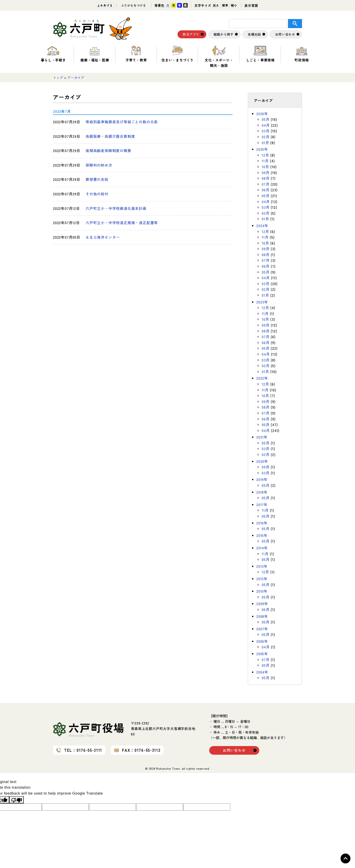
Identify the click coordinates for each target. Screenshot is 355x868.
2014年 (262, 548)
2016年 (262, 523)
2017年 (262, 504)
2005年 (262, 654)
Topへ (345, 858)
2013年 (262, 566)
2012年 (262, 579)
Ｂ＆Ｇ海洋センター (103, 237)
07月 (266, 184)
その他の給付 (97, 194)
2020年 (262, 461)
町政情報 (302, 54)
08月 (266, 178)
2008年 (262, 616)
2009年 (262, 604)
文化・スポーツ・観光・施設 (219, 57)
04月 (266, 125)
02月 (266, 137)
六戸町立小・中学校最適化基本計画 (116, 208)
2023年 (262, 302)
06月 (266, 190)
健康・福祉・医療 (95, 54)
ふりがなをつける (134, 5)
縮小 (234, 5)
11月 (265, 161)
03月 (266, 131)
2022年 (262, 378)
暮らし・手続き (53, 54)
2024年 (262, 225)
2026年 (262, 114)
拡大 (216, 5)
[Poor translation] (17, 800)
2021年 (262, 437)
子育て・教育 (136, 54)
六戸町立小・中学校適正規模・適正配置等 (122, 223)
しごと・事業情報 (260, 54)
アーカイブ (76, 78)
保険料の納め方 (99, 165)
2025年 (262, 149)
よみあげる (105, 5)
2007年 (262, 629)
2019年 (262, 479)
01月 (265, 143)
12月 (265, 155)
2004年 (262, 672)
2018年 (262, 492)
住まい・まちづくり (177, 54)
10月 (265, 167)
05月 (266, 119)
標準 (225, 5)
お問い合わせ (234, 750)
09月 (266, 172)
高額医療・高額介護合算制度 (110, 136)
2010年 (262, 591)
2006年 (262, 641)
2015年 (262, 535)
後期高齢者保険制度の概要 (108, 150)
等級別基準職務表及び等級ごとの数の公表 (122, 122)
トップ (58, 78)
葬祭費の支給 (97, 179)
